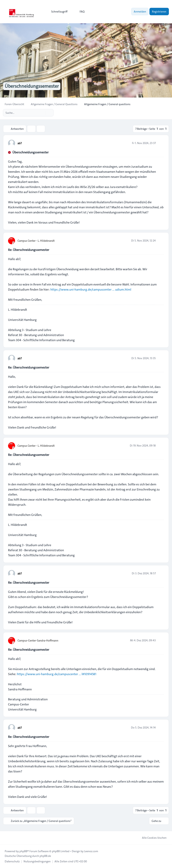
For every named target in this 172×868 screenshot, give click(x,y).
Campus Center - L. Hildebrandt (36, 241)
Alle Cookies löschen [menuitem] (152, 838)
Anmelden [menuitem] (140, 12)
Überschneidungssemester (30, 152)
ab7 (20, 143)
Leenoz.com (91, 851)
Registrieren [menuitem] (159, 12)
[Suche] (42, 113)
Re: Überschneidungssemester (29, 250)
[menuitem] (58, 12)
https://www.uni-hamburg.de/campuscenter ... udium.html (91, 289)
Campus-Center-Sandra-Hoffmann (38, 641)
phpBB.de (45, 856)
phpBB (23, 851)
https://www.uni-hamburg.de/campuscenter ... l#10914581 (57, 674)
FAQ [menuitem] (80, 12)
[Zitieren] (161, 143)
